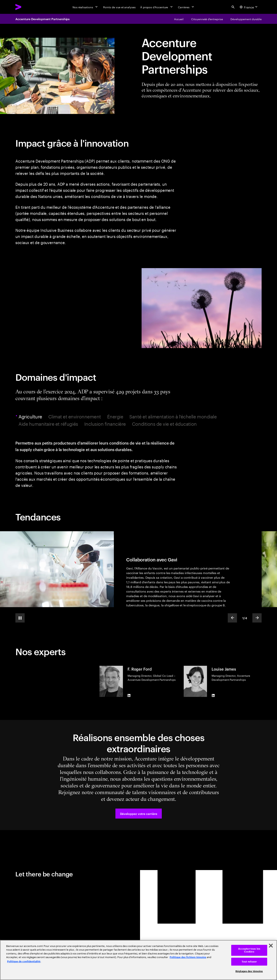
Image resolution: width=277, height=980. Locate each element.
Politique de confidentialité (24, 961)
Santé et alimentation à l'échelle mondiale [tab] (173, 416)
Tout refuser (249, 962)
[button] (139, 814)
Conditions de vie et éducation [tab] (164, 424)
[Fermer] (271, 946)
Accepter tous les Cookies (249, 950)
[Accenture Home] (27, 7)
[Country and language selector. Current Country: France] (249, 7)
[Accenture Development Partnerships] (179, 19)
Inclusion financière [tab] (105, 424)
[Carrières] (186, 7)
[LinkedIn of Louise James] (213, 695)
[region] (138, 960)
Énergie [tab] (115, 416)
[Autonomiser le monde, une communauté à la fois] (207, 19)
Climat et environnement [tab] (75, 416)
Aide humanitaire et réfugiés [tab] (48, 424)
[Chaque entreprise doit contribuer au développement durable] (246, 19)
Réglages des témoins (249, 971)
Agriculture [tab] (31, 416)
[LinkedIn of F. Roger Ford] (129, 695)
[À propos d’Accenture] (157, 7)
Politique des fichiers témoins (188, 957)
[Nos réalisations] (86, 7)
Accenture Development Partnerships (43, 19)
